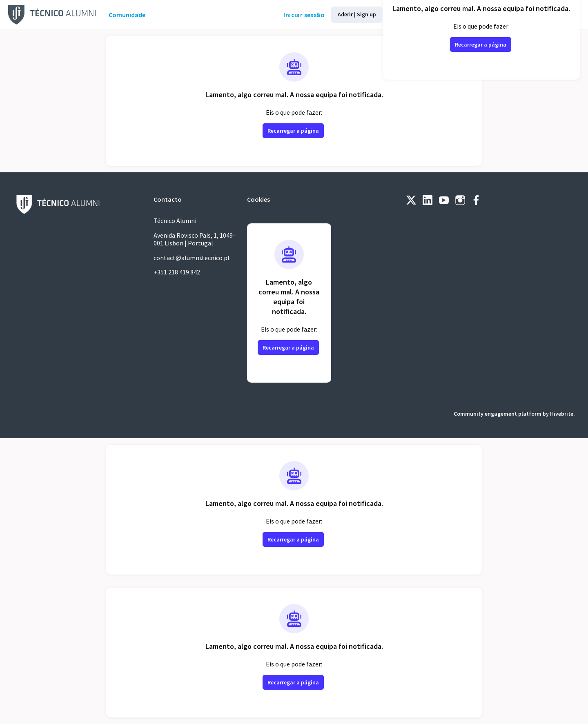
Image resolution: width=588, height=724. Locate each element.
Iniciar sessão (276, 15)
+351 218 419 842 (180, 272)
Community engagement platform (492, 413)
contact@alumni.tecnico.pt (195, 258)
